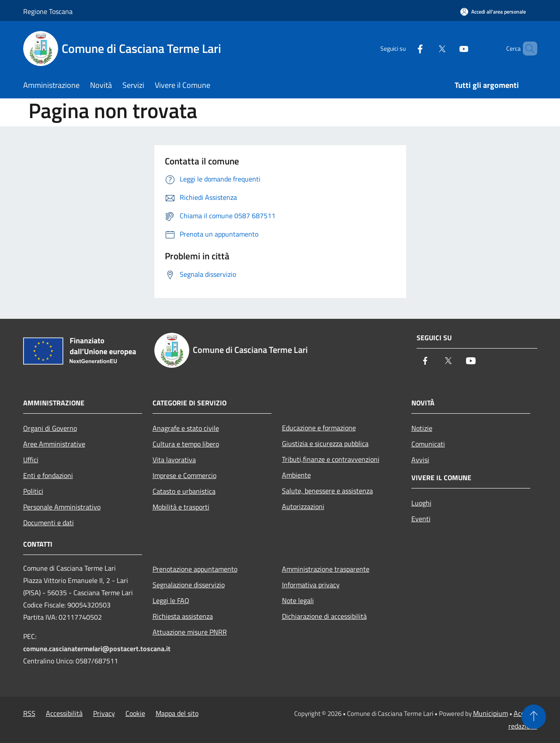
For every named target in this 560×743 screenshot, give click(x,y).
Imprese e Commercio (184, 475)
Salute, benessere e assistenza (327, 491)
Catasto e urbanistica (184, 491)
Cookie (135, 713)
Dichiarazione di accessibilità (324, 616)
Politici (33, 491)
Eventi (421, 519)
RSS (29, 713)
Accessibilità (64, 713)
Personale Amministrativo (62, 507)
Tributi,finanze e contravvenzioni (331, 459)
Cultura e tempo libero (186, 444)
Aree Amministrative (54, 444)
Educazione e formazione (319, 428)
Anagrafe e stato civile (186, 428)
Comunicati (428, 444)
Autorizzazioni (303, 506)
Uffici (31, 460)
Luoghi (421, 503)
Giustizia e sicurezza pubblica (325, 443)
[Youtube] (449, 48)
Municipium (490, 713)
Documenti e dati (49, 523)
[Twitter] (427, 48)
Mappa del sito (177, 713)
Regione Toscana (48, 11)
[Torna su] (534, 717)
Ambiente (296, 475)
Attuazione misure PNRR (190, 632)
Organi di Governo (50, 428)
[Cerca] (527, 49)
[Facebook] (405, 48)
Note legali (298, 600)
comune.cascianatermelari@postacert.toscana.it (97, 649)
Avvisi (420, 460)
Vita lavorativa (174, 460)
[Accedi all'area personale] (493, 12)
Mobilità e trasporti (181, 507)
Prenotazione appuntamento (195, 569)
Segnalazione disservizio (189, 585)
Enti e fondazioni (48, 475)
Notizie (422, 428)
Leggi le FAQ (171, 600)
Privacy (104, 713)
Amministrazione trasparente (326, 569)
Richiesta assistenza (183, 616)
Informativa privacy (311, 585)
